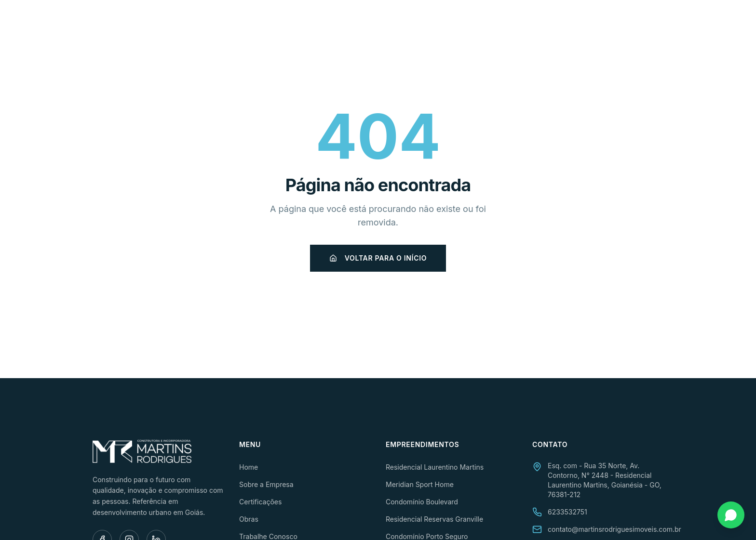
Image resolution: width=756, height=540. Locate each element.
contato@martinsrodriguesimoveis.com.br (614, 529)
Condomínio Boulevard (422, 502)
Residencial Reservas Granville (434, 519)
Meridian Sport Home (420, 484)
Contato (647, 23)
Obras (512, 23)
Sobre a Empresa (380, 23)
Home (322, 23)
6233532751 (567, 512)
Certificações (456, 23)
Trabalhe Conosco (577, 23)
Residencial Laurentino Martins (435, 467)
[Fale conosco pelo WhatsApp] (731, 515)
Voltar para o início (378, 258)
